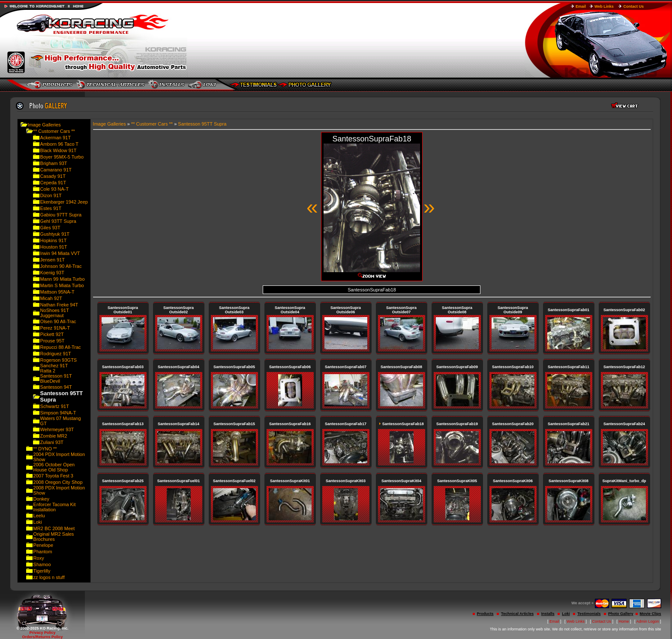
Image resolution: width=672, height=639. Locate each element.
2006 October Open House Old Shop (54, 467)
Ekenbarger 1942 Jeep (64, 202)
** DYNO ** (45, 449)
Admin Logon (648, 621)
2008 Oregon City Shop (58, 482)
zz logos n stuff (49, 577)
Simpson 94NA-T (58, 413)
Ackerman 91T (56, 138)
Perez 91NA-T (55, 328)
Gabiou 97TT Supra (61, 215)
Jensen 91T (52, 260)
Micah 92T (51, 298)
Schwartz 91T (55, 406)
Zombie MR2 (54, 436)
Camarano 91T (56, 170)
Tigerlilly (42, 571)
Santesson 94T (56, 387)
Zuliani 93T (52, 442)
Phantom (43, 552)
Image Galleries (44, 125)
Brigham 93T (54, 163)
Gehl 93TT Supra (58, 221)
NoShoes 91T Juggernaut (55, 313)
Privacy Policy (42, 633)
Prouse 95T (52, 341)
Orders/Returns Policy (42, 637)
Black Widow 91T (58, 150)
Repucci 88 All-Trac (61, 347)
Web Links (604, 6)
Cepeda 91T (53, 183)
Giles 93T (50, 228)
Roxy (39, 558)
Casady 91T (53, 176)
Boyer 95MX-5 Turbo (62, 157)
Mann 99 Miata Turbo (63, 279)
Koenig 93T (52, 273)
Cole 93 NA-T (55, 189)
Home (624, 621)
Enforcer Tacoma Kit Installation (55, 507)
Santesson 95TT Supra (202, 124)
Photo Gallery (621, 614)
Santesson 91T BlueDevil (56, 378)
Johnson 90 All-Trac (61, 266)
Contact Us (633, 6)
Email (581, 6)
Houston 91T (54, 247)
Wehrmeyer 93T (57, 429)
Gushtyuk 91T (55, 234)
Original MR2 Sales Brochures (54, 537)
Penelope (43, 545)
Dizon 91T (51, 195)
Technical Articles (517, 614)
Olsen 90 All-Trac (58, 321)
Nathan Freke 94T (59, 305)
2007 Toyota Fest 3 (53, 476)
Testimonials (589, 614)
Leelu (39, 516)
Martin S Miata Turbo (62, 285)
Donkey (41, 499)
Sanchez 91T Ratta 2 (54, 368)
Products (485, 614)
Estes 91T (51, 208)
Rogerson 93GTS (59, 360)
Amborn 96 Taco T (59, 144)
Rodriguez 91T (56, 354)
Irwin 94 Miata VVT (60, 253)
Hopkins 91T (54, 240)
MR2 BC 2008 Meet (54, 528)
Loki (38, 522)
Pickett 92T (52, 334)
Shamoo (42, 564)
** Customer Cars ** (54, 131)
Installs (548, 614)
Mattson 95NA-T (57, 292)
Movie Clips (651, 614)
